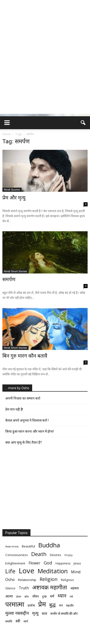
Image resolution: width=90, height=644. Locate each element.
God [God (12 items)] (48, 563)
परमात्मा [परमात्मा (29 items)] (15, 604)
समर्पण (9, 279)
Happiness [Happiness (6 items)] (63, 563)
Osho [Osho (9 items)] (10, 580)
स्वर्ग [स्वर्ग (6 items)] (26, 621)
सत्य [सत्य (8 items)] (44, 613)
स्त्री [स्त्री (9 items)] (18, 621)
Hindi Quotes (12, 190)
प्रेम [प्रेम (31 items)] (42, 604)
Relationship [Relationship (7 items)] (27, 580)
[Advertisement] (45, 69)
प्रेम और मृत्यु (14, 198)
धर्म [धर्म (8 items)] (52, 596)
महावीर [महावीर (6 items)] (70, 606)
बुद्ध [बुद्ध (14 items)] (52, 605)
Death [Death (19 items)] (39, 554)
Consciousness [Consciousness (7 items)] (17, 555)
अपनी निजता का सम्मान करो (23, 398)
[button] (83, 123)
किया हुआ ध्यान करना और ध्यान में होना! (30, 431)
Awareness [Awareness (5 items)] (12, 546)
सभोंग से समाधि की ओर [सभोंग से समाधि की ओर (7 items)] (64, 614)
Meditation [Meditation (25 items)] (53, 571)
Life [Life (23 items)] (10, 571)
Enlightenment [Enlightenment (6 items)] (15, 563)
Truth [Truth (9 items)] (24, 588)
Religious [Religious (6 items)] (67, 580)
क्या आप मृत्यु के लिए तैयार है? (24, 442)
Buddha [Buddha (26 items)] (49, 545)
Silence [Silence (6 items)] (10, 588)
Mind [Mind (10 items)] (76, 572)
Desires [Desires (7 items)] (56, 555)
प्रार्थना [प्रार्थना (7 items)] (31, 605)
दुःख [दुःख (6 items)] (44, 596)
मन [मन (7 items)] (61, 605)
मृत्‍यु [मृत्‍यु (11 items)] (35, 613)
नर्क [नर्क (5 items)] (71, 597)
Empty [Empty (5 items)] (69, 555)
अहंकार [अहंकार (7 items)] (75, 588)
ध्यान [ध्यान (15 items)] (62, 596)
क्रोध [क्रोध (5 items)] (27, 597)
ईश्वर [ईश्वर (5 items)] (19, 597)
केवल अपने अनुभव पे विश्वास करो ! (27, 420)
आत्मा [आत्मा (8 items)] (9, 596)
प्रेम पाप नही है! (14, 409)
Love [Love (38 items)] (27, 571)
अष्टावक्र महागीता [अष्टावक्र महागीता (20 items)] (50, 587)
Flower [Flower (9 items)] (34, 563)
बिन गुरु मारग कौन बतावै (25, 356)
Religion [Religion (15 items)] (49, 579)
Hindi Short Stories (15, 271)
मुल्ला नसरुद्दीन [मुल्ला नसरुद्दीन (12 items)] (17, 613)
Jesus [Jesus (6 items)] (77, 563)
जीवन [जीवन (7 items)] (35, 596)
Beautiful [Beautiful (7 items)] (28, 546)
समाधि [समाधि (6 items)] (9, 621)
